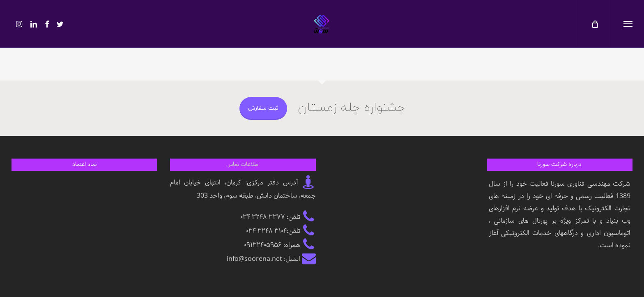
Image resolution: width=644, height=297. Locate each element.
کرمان (234, 183)
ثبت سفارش (263, 108)
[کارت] (594, 24)
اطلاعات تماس (243, 165)
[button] (627, 24)
